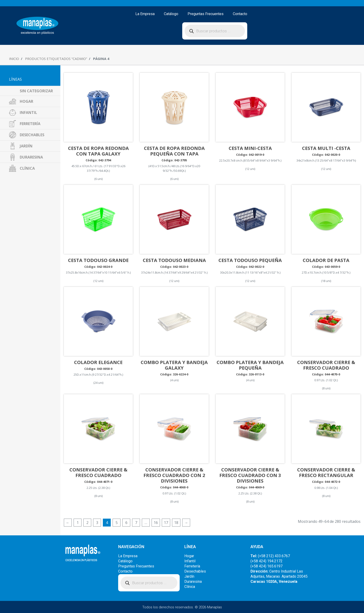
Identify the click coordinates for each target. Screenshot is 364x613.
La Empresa (145, 14)
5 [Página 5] (117, 523)
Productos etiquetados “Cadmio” (56, 59)
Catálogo (171, 14)
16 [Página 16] (156, 523)
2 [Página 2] (87, 523)
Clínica (190, 587)
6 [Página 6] (126, 523)
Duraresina (193, 582)
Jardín (189, 576)
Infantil (190, 561)
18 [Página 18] (176, 523)
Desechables (195, 571)
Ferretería (192, 566)
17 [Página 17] (166, 523)
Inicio (14, 59)
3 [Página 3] (97, 523)
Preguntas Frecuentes (206, 14)
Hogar (189, 556)
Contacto (240, 14)
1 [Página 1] (78, 523)
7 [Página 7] (136, 523)
